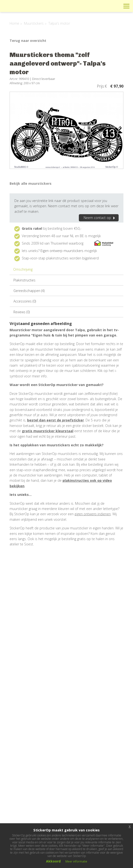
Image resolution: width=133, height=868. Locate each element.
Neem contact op (100, 218)
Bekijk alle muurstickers (31, 183)
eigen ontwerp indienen (93, 514)
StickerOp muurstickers (21, 10)
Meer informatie (76, 861)
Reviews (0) (22, 312)
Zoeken (116, 6)
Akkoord (53, 861)
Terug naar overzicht (28, 41)
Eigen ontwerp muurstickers (62, 251)
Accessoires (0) (25, 301)
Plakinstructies (24, 280)
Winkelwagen (105, 6)
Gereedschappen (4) (29, 291)
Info (94, 6)
